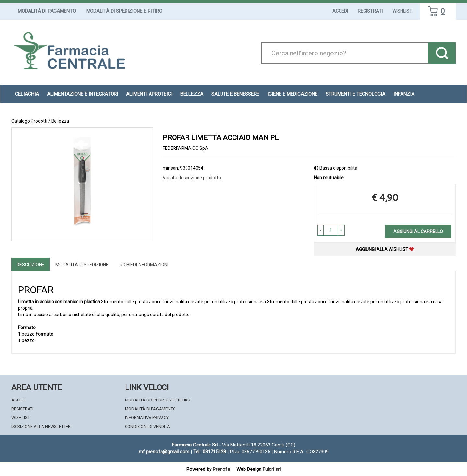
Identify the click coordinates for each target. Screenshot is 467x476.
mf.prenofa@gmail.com (164, 452)
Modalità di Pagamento (47, 11)
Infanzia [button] (404, 94)
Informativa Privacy (147, 417)
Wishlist (402, 11)
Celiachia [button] (27, 94)
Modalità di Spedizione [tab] (82, 265)
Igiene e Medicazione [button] (292, 94)
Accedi (340, 11)
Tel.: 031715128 (210, 452)
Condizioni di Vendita (147, 427)
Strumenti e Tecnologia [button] (355, 94)
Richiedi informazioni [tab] (144, 265)
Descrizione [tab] (30, 265)
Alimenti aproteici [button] (149, 94)
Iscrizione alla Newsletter (41, 427)
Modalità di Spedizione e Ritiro (124, 11)
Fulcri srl (272, 469)
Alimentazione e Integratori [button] (83, 94)
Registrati (370, 11)
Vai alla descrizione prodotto (192, 178)
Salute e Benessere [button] (235, 94)
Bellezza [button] (192, 94)
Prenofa (221, 469)
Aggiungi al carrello (418, 232)
